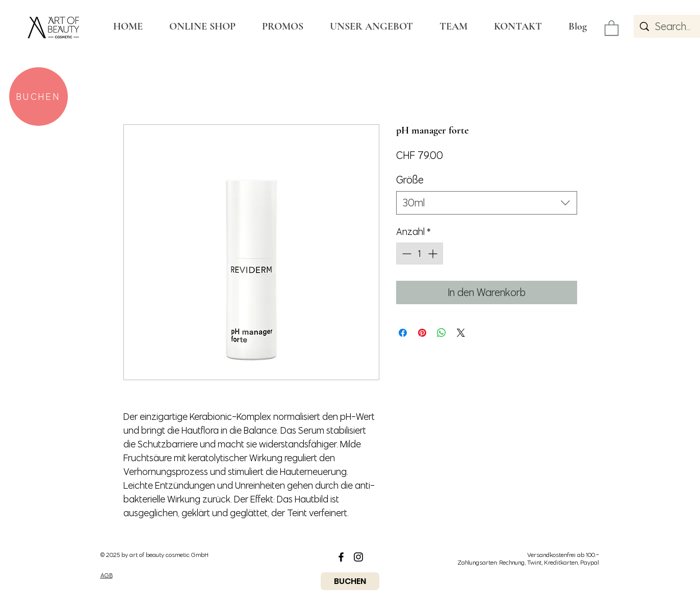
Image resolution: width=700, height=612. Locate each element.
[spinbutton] (420, 254)
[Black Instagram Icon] (358, 557)
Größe (410, 180)
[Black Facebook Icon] (341, 557)
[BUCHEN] (38, 97)
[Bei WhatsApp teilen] (442, 333)
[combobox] (487, 203)
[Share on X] (461, 333)
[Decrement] (406, 254)
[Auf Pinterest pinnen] (422, 333)
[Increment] (434, 254)
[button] (612, 28)
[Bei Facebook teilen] (403, 333)
